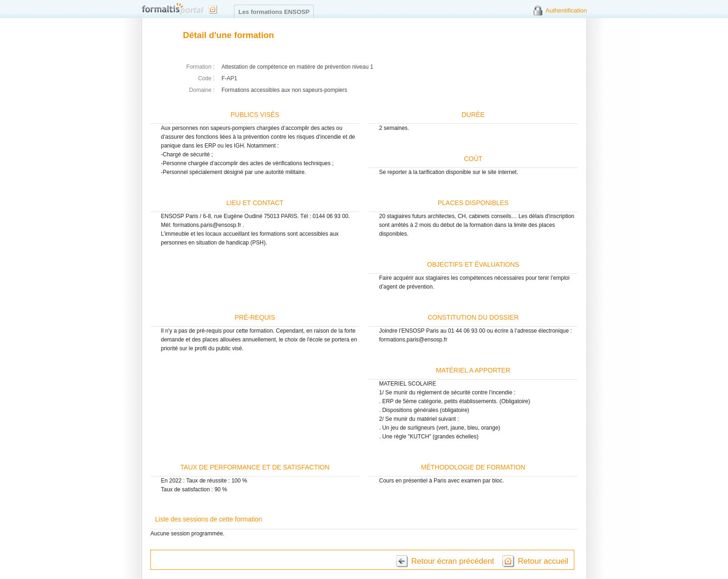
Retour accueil (543, 561)
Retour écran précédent (453, 561)
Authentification (566, 10)
